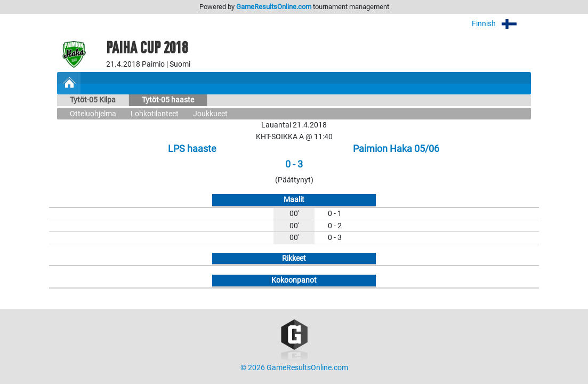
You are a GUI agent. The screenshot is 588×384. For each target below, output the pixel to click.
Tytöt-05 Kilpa (93, 100)
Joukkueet (210, 114)
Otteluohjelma (93, 114)
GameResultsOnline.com (274, 7)
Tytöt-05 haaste (168, 100)
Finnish (501, 24)
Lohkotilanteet (155, 114)
